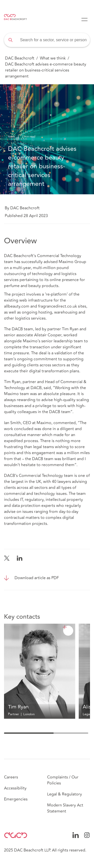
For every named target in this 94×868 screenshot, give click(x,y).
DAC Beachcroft (20, 58)
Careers (11, 777)
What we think (53, 58)
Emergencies (16, 799)
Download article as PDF (37, 578)
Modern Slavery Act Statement (65, 808)
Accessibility (15, 788)
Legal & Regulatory (65, 794)
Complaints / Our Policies (63, 780)
